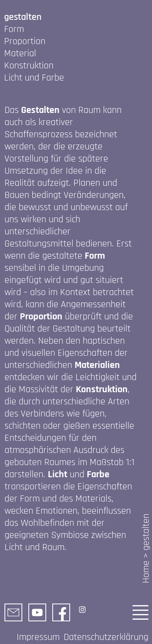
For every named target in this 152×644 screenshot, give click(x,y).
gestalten (146, 532)
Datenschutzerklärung (106, 637)
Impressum (38, 637)
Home (146, 572)
